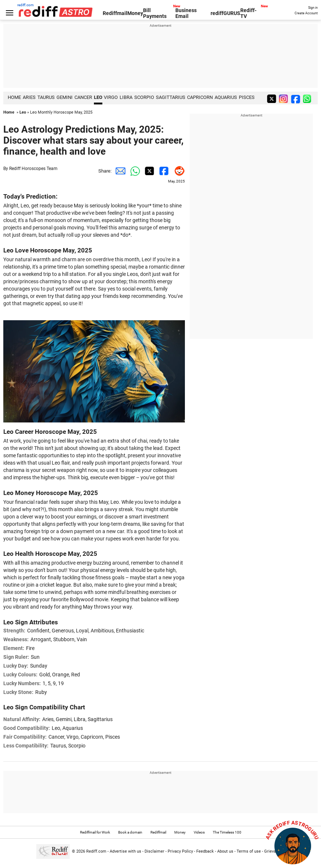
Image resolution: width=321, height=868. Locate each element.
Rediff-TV (248, 13)
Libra (126, 97)
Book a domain (130, 832)
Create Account (306, 13)
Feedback (205, 851)
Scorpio (144, 97)
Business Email (186, 13)
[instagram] (284, 98)
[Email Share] (119, 171)
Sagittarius (171, 97)
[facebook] (296, 98)
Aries (29, 97)
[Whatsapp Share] (134, 171)
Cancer (83, 97)
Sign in (313, 8)
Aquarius (226, 97)
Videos (199, 832)
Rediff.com (96, 851)
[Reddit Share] (178, 171)
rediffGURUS (225, 13)
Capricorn (200, 97)
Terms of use (249, 851)
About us (225, 851)
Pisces (247, 97)
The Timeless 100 (227, 832)
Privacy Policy (180, 851)
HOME (14, 97)
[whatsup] (309, 98)
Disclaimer (154, 851)
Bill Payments (155, 13)
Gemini (65, 97)
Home (9, 112)
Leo (98, 97)
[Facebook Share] (163, 171)
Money (135, 13)
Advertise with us (125, 851)
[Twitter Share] (148, 171)
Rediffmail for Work (95, 832)
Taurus (46, 97)
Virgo (111, 97)
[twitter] (272, 98)
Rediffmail (115, 13)
